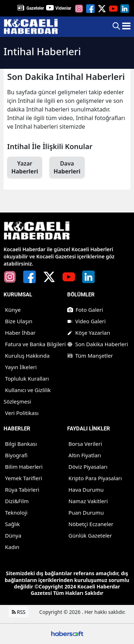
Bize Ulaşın (19, 321)
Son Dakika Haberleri (98, 344)
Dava (67, 167)
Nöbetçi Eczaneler (91, 524)
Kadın (12, 547)
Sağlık (13, 524)
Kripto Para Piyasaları (95, 478)
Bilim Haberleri (24, 467)
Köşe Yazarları (89, 333)
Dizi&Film (17, 501)
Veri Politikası (22, 413)
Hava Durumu (86, 490)
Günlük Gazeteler (90, 535)
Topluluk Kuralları (27, 378)
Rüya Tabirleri (22, 490)
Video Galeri (86, 321)
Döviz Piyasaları (88, 467)
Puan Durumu (86, 512)
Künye (13, 310)
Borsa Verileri (85, 444)
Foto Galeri (85, 310)
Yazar (25, 167)
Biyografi (16, 455)
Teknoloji (16, 512)
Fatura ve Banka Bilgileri (35, 344)
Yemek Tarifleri (24, 478)
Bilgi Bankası (21, 444)
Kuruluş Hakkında (27, 356)
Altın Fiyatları (85, 455)
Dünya (13, 535)
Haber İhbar (20, 333)
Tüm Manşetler (90, 356)
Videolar (63, 8)
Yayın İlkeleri (21, 367)
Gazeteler (35, 8)
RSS (19, 612)
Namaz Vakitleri (88, 501)
